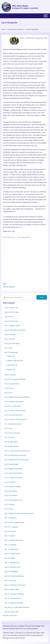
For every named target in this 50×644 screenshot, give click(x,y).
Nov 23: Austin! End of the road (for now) (17, 451)
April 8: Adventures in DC (12, 567)
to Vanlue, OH (10, 356)
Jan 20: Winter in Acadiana (13, 487)
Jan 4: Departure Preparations (13, 469)
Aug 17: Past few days (11, 321)
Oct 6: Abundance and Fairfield (14, 402)
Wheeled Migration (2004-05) (16, 29)
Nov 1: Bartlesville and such (13, 424)
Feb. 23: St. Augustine (11, 527)
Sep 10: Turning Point (11, 352)
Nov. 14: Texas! (9, 437)
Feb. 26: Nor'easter (10, 531)
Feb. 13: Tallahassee (11, 518)
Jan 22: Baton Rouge (11, 491)
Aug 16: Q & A (9, 317)
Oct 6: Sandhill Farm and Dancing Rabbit (17, 397)
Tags (4, 284)
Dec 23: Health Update (11, 464)
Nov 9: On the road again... (13, 433)
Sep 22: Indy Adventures (12, 384)
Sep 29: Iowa (8, 393)
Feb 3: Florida (9, 509)
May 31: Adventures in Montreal (14, 594)
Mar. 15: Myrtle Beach (11, 549)
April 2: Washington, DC (12, 563)
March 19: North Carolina (12, 554)
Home (3, 29)
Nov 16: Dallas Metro (11, 442)
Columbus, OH (11, 370)
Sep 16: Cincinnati (10, 375)
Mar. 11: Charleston (10, 545)
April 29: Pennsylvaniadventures (14, 576)
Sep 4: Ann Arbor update (12, 343)
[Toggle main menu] (25, 16)
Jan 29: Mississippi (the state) (13, 500)
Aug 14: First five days (11, 312)
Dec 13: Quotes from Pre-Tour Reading (16, 460)
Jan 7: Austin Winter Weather (13, 473)
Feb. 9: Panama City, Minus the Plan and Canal (19, 513)
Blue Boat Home (20, 6)
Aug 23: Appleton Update (12, 326)
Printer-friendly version (9, 237)
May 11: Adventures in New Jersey (15, 585)
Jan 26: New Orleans (11, 496)
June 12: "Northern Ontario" (13, 598)
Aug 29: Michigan (10, 334)
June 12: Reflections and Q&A (14, 603)
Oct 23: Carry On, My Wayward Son (16, 419)
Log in (19, 237)
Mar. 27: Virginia (10, 558)
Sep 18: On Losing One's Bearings (15, 379)
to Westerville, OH (12, 365)
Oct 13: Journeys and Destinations (15, 411)
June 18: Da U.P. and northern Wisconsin (17, 607)
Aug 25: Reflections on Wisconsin (15, 330)
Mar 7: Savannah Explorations (14, 540)
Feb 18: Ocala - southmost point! (14, 522)
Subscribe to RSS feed (10, 616)
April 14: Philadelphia (11, 572)
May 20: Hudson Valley (12, 589)
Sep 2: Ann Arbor (10, 339)
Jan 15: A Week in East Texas (13, 478)
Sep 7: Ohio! (8, 348)
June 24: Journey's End (11, 612)
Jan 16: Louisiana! (10, 482)
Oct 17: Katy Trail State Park (13, 415)
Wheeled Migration (9, 287)
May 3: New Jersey (10, 580)
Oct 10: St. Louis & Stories (13, 406)
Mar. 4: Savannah (10, 536)
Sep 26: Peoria (9, 388)
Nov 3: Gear (8, 428)
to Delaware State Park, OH (14, 361)
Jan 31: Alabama (10, 504)
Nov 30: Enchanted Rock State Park (15, 455)
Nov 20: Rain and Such (12, 446)
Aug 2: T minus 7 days (11, 308)
